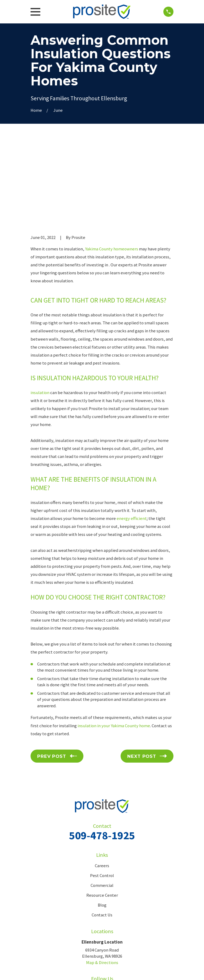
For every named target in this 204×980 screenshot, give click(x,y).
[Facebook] (96, 909)
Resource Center (102, 815)
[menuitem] (37, 969)
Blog (102, 824)
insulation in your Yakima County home (114, 645)
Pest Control (102, 795)
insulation (40, 312)
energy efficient (132, 438)
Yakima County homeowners (112, 168)
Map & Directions (102, 882)
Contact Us (102, 834)
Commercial (102, 805)
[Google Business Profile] (108, 909)
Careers (102, 785)
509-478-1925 (102, 754)
